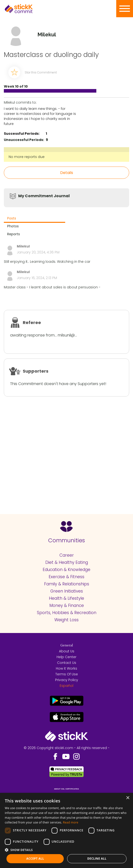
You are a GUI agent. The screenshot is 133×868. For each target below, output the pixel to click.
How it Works (66, 668)
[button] (66, 850)
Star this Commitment (41, 72)
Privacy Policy (67, 680)
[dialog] (66, 830)
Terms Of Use (67, 674)
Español (66, 686)
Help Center (66, 657)
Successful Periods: (22, 134)
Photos (13, 226)
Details (67, 173)
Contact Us (67, 663)
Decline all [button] (97, 859)
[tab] (35, 219)
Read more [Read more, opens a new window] (70, 822)
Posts (12, 218)
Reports (14, 234)
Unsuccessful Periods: (24, 140)
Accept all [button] (35, 859)
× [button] (128, 798)
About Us (67, 651)
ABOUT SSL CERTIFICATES (67, 789)
